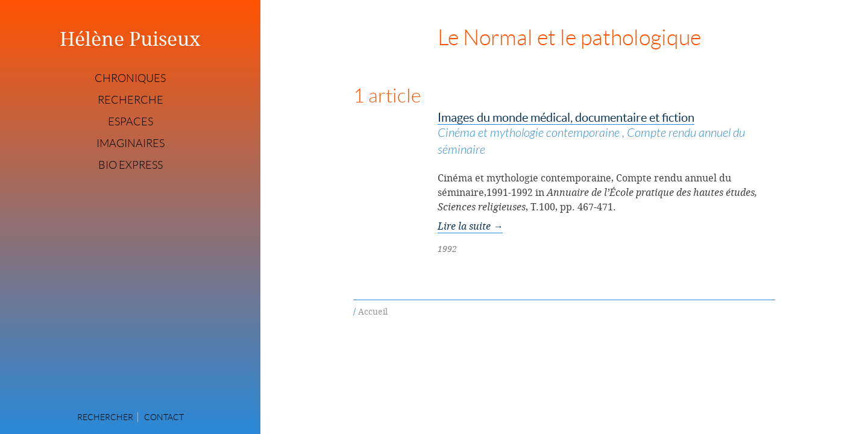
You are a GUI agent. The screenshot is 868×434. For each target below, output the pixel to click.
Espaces (131, 122)
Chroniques (130, 78)
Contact (164, 417)
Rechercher (105, 417)
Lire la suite (470, 226)
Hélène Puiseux (130, 39)
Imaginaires (131, 143)
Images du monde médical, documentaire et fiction (606, 135)
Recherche (131, 100)
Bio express (131, 165)
